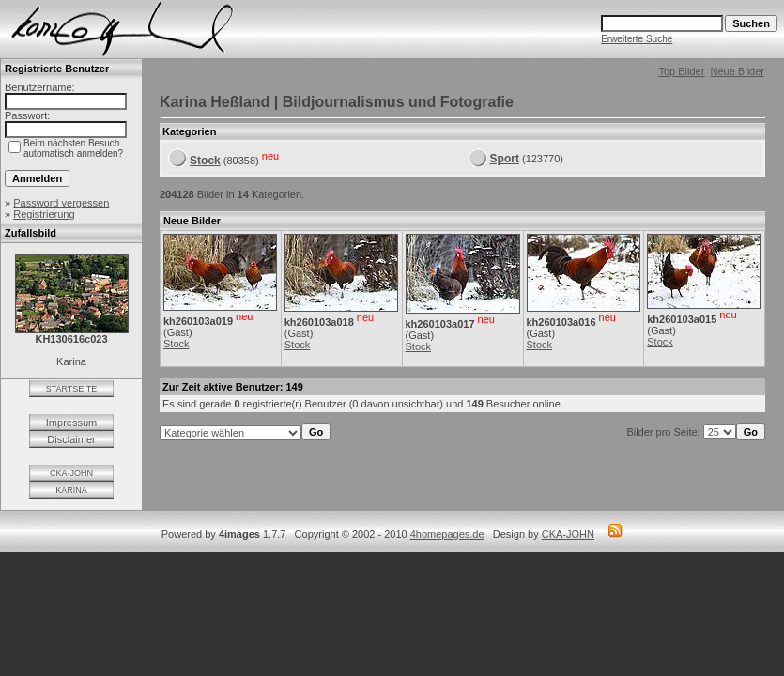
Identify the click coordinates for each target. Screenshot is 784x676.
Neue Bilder (738, 71)
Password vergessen (61, 203)
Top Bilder (681, 71)
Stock (205, 161)
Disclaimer (71, 439)
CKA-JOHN (71, 473)
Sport (505, 159)
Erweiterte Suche (637, 39)
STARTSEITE (72, 389)
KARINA (71, 490)
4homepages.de (447, 534)
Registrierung (44, 214)
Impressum (71, 422)
